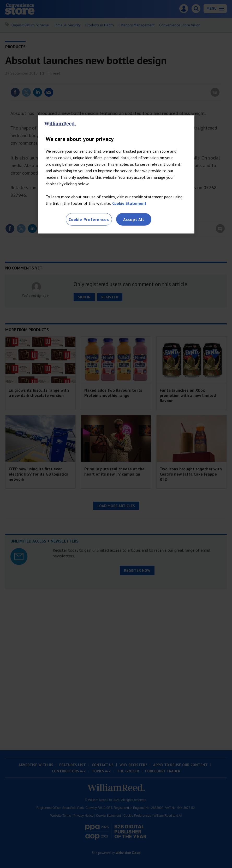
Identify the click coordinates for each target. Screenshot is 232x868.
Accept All (134, 219)
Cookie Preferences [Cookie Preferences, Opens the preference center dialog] (89, 219)
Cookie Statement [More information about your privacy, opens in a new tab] (129, 203)
